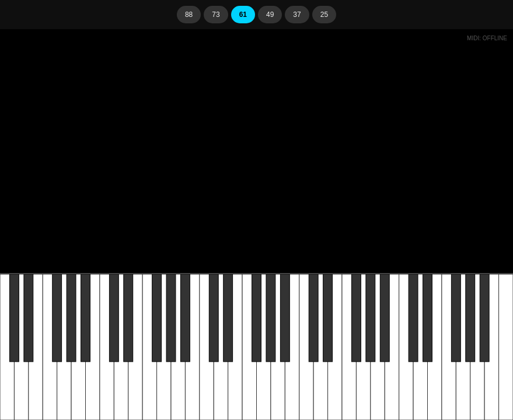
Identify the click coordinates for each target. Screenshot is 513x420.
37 (297, 15)
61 (243, 15)
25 (324, 15)
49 (270, 15)
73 (216, 15)
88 (189, 15)
